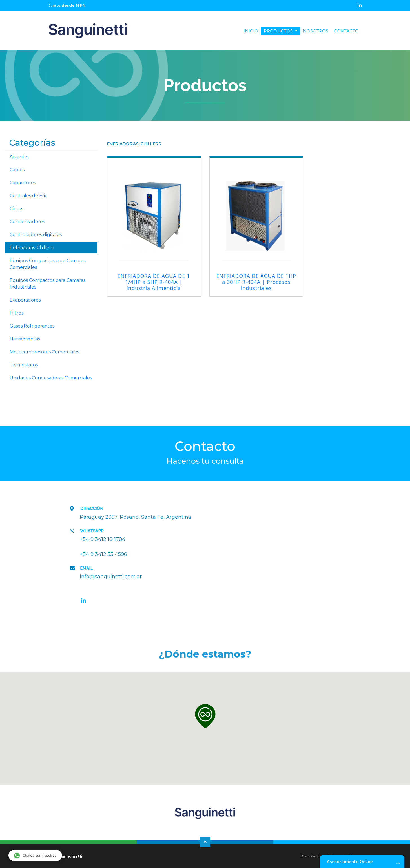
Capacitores (23, 183)
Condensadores (27, 222)
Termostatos (24, 365)
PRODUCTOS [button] (279, 31)
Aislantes (19, 157)
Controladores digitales (36, 235)
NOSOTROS (316, 31)
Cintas (16, 209)
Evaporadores (25, 300)
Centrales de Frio (29, 196)
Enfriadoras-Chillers (31, 248)
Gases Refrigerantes (32, 326)
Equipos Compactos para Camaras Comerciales (47, 264)
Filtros (16, 313)
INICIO (252, 31)
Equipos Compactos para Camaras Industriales (47, 284)
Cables (17, 170)
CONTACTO (346, 31)
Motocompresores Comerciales (44, 352)
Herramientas (25, 339)
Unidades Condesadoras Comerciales (51, 378)
